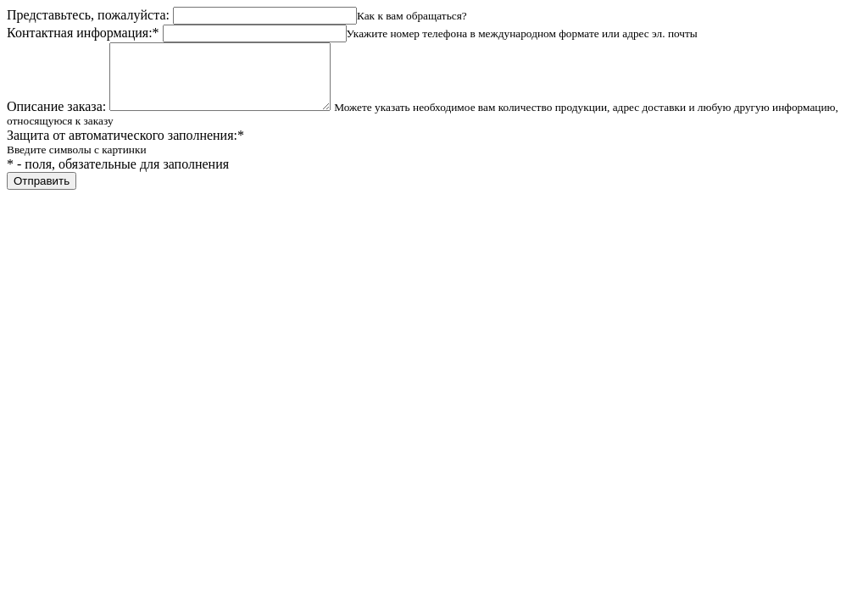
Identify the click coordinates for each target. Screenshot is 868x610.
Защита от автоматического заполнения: (125, 148)
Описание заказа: (56, 119)
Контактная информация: (83, 33)
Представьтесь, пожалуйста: (88, 15)
